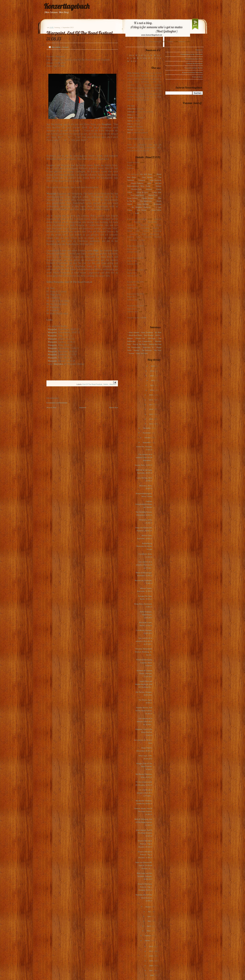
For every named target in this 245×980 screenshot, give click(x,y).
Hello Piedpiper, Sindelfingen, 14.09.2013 (146, 615)
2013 (151, 424)
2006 (152, 975)
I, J (159, 55)
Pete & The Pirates (140, 344)
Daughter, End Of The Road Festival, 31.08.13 (144, 732)
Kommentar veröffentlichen (57, 403)
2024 (152, 371)
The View (158, 350)
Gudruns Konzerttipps (194, 63)
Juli (150, 912)
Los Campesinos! (138, 195)
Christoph (131, 112)
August (148, 907)
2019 (151, 395)
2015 (151, 414)
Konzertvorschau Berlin (194, 68)
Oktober (148, 437)
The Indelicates (146, 201)
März (149, 931)
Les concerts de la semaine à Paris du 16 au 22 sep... (144, 641)
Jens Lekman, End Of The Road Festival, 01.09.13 (144, 833)
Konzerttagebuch (67, 6)
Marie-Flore (153, 195)
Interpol (149, 189)
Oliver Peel (132, 109)
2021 (152, 385)
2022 (153, 380)
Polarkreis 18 (148, 347)
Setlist (106, 384)
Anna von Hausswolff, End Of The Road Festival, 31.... (144, 865)
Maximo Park (136, 189)
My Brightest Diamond (141, 207)
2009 (151, 961)
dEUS (158, 335)
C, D (141, 55)
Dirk (129, 133)
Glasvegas (152, 338)
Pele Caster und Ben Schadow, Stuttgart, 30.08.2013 (144, 876)
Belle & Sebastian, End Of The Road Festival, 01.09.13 (143, 822)
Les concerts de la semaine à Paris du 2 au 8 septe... (144, 793)
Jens (129, 124)
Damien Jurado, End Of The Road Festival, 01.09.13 (143, 811)
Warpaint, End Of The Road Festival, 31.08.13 (144, 898)
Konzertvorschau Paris (194, 59)
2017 (151, 405)
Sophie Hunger (148, 198)
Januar (148, 940)
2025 (153, 366)
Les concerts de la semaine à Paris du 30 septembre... (144, 457)
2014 (151, 419)
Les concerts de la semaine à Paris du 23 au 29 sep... (144, 565)
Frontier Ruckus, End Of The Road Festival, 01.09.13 (144, 710)
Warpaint (52, 329)
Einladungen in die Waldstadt (191, 54)
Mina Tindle (145, 186)
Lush (137, 213)
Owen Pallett (156, 210)
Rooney (136, 350)
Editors (159, 186)
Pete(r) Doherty (137, 183)
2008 (151, 966)
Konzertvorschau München (192, 72)
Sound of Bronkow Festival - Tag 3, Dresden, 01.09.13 (145, 844)
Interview (58, 364)
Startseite (83, 407)
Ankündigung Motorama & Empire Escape (144, 546)
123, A (131, 55)
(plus (149, 183)
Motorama (157, 204)
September (147, 442)
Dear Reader (147, 177)
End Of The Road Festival (93, 384)
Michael (130, 130)
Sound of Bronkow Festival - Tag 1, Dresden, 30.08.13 (145, 887)
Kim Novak (142, 210)
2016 (151, 409)
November (147, 433)
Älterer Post (113, 407)
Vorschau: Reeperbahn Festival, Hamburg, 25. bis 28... (144, 652)
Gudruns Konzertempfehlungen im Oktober (144, 504)
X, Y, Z (134, 61)
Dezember (147, 428)
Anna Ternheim (155, 180)
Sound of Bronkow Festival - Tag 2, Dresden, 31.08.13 (145, 855)
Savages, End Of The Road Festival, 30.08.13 (144, 766)
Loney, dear (157, 192)
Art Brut (158, 332)
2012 (151, 946)
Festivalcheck (197, 77)
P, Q (145, 58)
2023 (152, 376)
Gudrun (130, 118)
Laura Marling (143, 204)
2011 (151, 951)
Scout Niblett (132, 198)
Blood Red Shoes (135, 335)
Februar (148, 935)
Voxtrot (131, 353)
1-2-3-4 (143, 318)
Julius (129, 115)
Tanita (130, 121)
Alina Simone (134, 332)
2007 (151, 970)
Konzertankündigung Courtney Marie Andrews (144, 663)
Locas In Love (142, 192)
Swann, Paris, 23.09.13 (144, 465)
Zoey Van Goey (142, 353)
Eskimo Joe (140, 338)
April (149, 926)
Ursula (130, 127)
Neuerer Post (51, 407)
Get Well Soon (146, 174)
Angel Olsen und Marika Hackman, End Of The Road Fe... (144, 684)
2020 (152, 390)
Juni (149, 916)
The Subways (147, 350)
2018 (151, 400)
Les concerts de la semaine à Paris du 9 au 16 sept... (144, 721)
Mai (149, 921)
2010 (151, 956)
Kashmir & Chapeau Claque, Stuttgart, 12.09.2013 (144, 673)
